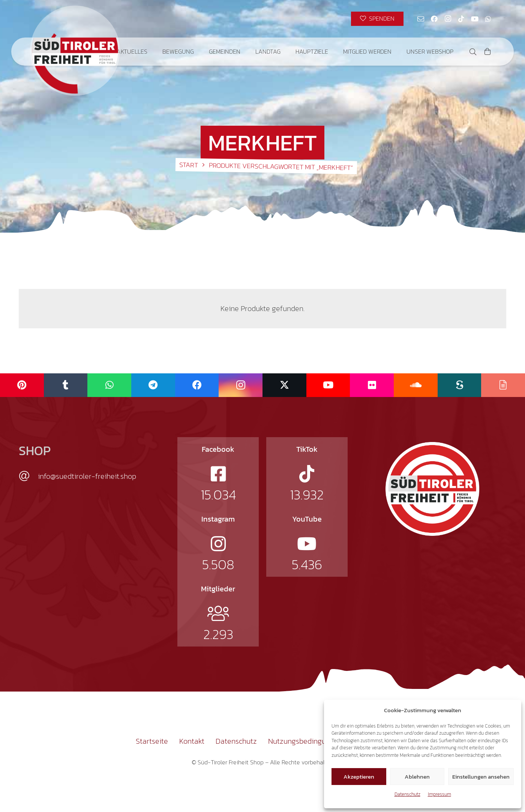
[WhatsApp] (488, 19)
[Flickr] (372, 385)
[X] (284, 385)
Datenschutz (407, 794)
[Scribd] (460, 385)
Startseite (152, 741)
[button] (473, 52)
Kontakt (192, 741)
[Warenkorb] (487, 52)
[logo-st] (432, 489)
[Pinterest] (22, 385)
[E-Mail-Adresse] (421, 19)
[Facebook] (434, 19)
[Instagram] (448, 19)
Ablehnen (417, 777)
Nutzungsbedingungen (305, 741)
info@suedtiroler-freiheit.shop (87, 476)
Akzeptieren (359, 777)
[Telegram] (153, 385)
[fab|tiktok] (307, 474)
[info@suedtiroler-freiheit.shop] (28, 476)
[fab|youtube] (307, 544)
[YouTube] (475, 19)
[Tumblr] (66, 385)
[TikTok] (461, 19)
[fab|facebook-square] (218, 474)
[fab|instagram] (218, 544)
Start (189, 165)
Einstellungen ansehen (481, 777)
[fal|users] (218, 614)
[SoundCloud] (416, 385)
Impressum (439, 794)
